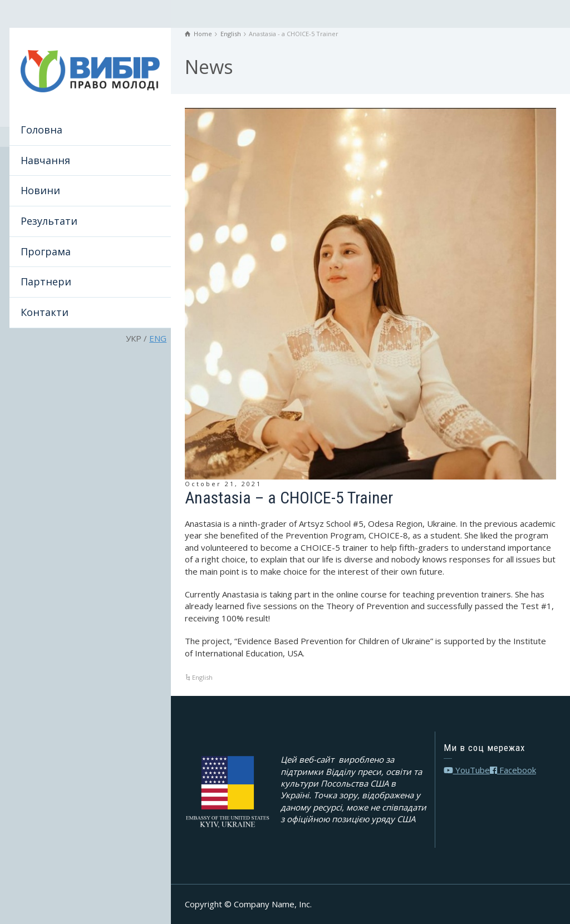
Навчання (45, 160)
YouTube (467, 770)
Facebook (513, 770)
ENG (158, 338)
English (202, 677)
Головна (41, 130)
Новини (40, 190)
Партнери (46, 281)
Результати (49, 221)
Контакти (45, 312)
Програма (46, 251)
